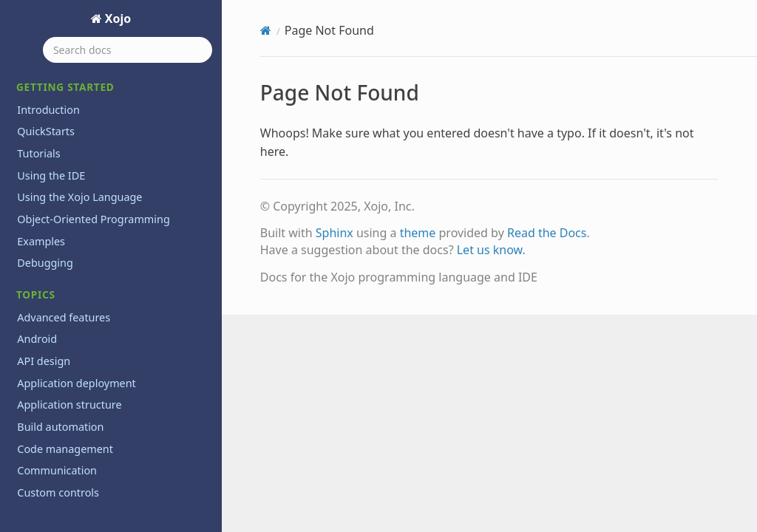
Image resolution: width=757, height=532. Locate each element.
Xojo (117, 18)
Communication (57, 470)
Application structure (69, 405)
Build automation (60, 427)
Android (37, 339)
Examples (41, 241)
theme (418, 233)
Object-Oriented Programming (93, 219)
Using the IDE (51, 175)
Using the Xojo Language (79, 197)
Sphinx (335, 233)
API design (44, 361)
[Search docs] (128, 50)
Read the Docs (547, 233)
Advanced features (64, 317)
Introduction (48, 110)
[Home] (266, 30)
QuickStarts (46, 131)
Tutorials (38, 153)
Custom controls (58, 492)
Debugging (45, 263)
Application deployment (77, 383)
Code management (65, 449)
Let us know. (491, 250)
